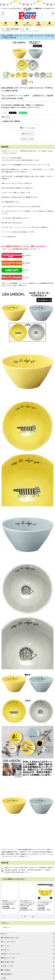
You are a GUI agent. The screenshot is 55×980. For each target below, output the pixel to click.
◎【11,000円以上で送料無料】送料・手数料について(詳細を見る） (23, 105)
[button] (3, 14)
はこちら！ (16, 255)
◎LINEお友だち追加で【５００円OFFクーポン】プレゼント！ (21, 108)
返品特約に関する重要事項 (11, 121)
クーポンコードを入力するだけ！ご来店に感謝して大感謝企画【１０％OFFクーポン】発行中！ (27, 9)
